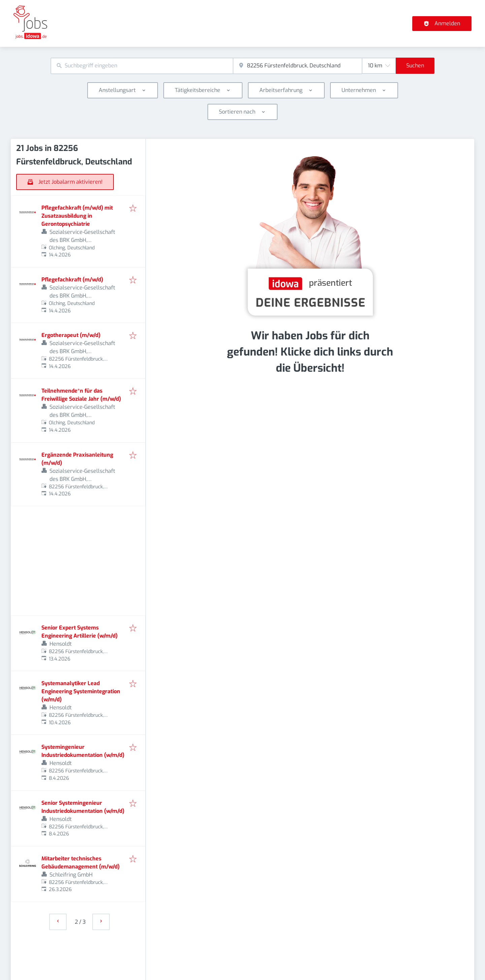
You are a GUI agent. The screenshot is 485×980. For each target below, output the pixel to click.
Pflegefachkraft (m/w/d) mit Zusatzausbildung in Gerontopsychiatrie (77, 216)
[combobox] (142, 66)
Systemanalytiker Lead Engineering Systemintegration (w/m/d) (81, 691)
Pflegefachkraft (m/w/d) (72, 280)
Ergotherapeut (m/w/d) (71, 335)
